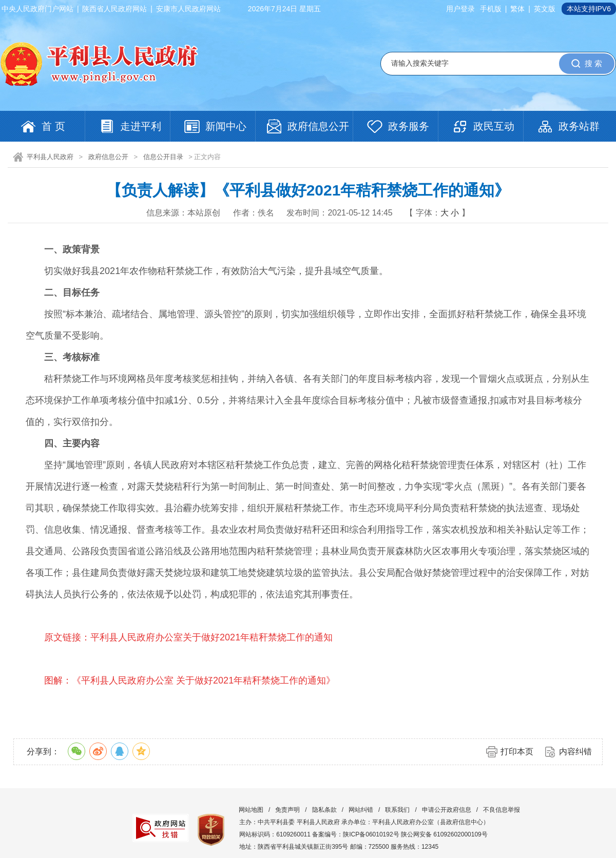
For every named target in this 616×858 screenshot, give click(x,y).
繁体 (517, 9)
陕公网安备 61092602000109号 (444, 834)
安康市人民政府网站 (188, 9)
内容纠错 (575, 752)
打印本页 (517, 752)
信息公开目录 (163, 157)
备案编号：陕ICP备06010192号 (355, 834)
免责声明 (287, 810)
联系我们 (397, 810)
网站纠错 (361, 810)
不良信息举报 (502, 810)
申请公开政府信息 (447, 810)
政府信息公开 (108, 157)
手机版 (491, 9)
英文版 (545, 9)
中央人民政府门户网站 (37, 9)
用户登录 (460, 9)
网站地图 (251, 810)
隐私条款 (324, 810)
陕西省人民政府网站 (114, 9)
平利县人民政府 (50, 157)
